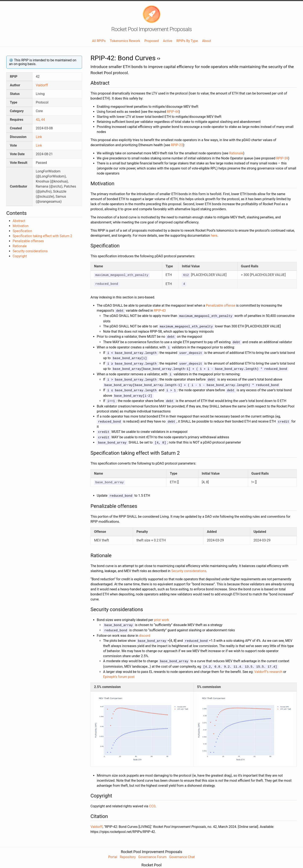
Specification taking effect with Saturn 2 (42, 236)
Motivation (21, 226)
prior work (162, 612)
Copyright (20, 256)
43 (38, 120)
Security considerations (30, 251)
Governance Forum (152, 848)
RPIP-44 (173, 112)
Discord (158, 861)
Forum (145, 861)
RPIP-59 (282, 158)
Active (167, 41)
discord (145, 627)
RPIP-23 (177, 145)
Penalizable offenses (28, 241)
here (214, 236)
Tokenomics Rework (125, 41)
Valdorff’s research (268, 663)
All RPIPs (99, 41)
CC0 (152, 797)
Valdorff (42, 85)
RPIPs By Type (187, 41)
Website (132, 861)
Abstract (19, 221)
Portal (113, 848)
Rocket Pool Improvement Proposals (151, 29)
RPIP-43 (160, 310)
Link (39, 137)
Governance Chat (182, 848)
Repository (128, 848)
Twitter (172, 861)
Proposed (151, 41)
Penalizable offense (221, 305)
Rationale (20, 246)
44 (43, 120)
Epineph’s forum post (119, 668)
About (207, 41)
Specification (22, 231)
